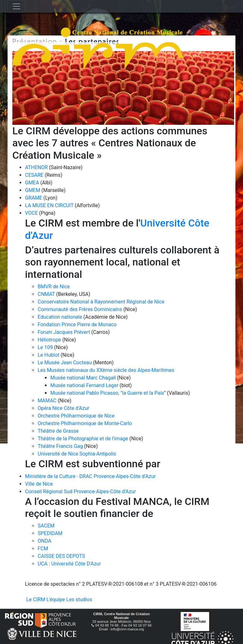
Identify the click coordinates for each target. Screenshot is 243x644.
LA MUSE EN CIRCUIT (49, 205)
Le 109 (45, 347)
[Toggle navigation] (16, 6)
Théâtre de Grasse (58, 431)
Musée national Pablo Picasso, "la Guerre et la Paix (107, 393)
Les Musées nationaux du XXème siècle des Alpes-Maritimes (106, 370)
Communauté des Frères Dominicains (81, 309)
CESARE (34, 175)
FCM (43, 548)
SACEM (46, 526)
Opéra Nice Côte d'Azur (63, 408)
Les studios (79, 599)
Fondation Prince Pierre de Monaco (77, 325)
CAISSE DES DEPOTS (61, 556)
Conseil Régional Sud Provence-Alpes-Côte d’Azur (80, 491)
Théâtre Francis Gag (60, 446)
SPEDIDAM (50, 533)
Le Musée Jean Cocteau (65, 363)
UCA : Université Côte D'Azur (69, 564)
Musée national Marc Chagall (83, 378)
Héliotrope (49, 340)
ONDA (44, 541)
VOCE (31, 213)
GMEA (32, 183)
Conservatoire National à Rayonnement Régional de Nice (101, 302)
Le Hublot (49, 355)
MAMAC (47, 401)
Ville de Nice (39, 484)
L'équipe (56, 599)
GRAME (34, 198)
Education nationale (60, 317)
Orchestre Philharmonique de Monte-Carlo (85, 423)
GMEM (33, 190)
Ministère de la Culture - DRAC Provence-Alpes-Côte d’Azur (90, 476)
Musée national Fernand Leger (84, 385)
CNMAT (46, 294)
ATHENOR (36, 167)
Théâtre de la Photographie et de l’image (83, 439)
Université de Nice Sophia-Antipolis (77, 454)
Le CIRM (36, 599)
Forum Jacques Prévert (64, 332)
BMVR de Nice (54, 287)
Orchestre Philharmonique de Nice (76, 416)
